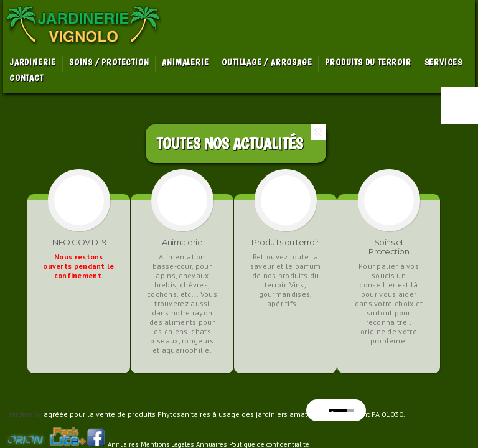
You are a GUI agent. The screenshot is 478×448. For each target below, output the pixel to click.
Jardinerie (26, 414)
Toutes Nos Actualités (230, 143)
